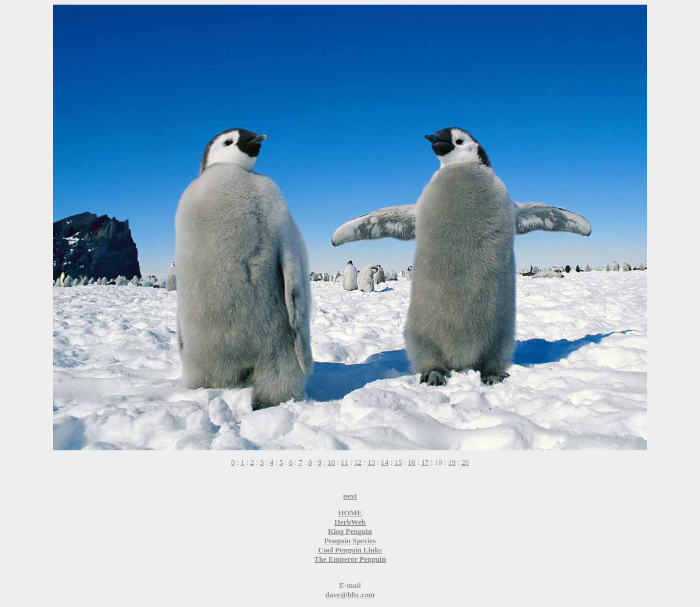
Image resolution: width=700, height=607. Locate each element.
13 (371, 462)
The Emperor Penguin (350, 559)
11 (344, 462)
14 (385, 462)
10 (331, 462)
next (350, 496)
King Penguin (350, 531)
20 (465, 462)
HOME (350, 513)
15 (398, 462)
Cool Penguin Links (350, 550)
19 (452, 462)
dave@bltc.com (350, 595)
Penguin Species (350, 541)
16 (412, 462)
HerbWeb (350, 522)
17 (425, 462)
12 (358, 462)
